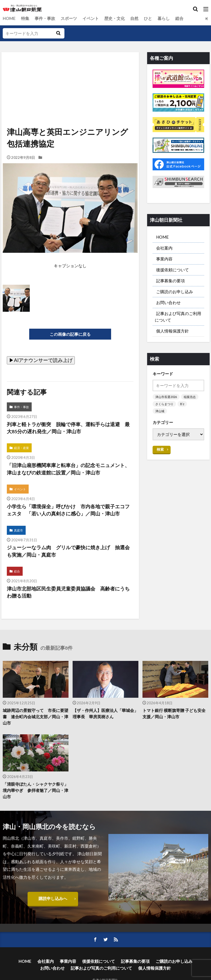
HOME (9, 18)
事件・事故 (45, 18)
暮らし (164, 18)
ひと (148, 18)
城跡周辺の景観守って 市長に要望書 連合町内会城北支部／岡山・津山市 (35, 717)
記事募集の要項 (170, 281)
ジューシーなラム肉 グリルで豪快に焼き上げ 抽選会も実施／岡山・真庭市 (68, 552)
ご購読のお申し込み (175, 292)
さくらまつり (164, 404)
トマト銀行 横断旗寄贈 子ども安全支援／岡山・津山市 (174, 714)
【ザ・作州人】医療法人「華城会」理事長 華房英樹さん (105, 714)
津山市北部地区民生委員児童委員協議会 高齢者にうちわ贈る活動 (68, 593)
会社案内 (164, 248)
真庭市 (18, 531)
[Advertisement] (70, 77)
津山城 (160, 411)
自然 (134, 18)
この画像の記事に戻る (70, 334)
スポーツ (69, 18)
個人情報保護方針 (173, 331)
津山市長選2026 (166, 397)
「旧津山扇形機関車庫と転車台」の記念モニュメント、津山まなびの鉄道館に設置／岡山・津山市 (68, 469)
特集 (25, 18)
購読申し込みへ (53, 899)
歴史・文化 (115, 18)
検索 (160, 449)
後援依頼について (173, 270)
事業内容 (164, 259)
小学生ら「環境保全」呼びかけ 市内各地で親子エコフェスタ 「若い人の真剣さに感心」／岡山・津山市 (68, 510)
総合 (179, 18)
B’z (182, 404)
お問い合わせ (168, 302)
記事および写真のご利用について (178, 317)
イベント (91, 18)
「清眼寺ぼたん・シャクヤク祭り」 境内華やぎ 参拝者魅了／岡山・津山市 (36, 791)
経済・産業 (21, 448)
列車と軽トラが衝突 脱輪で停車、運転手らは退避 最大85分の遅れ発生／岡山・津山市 (68, 428)
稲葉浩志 (190, 397)
